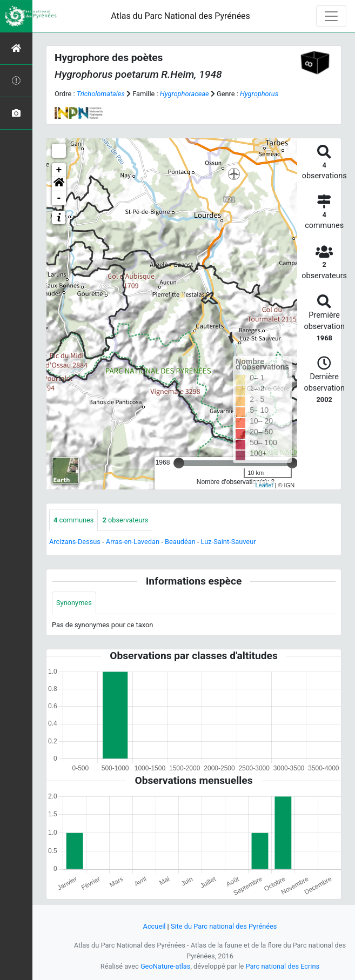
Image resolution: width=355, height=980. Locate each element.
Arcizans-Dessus (75, 542)
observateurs (125, 520)
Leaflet (264, 485)
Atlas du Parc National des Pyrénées (180, 16)
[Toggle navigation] (331, 16)
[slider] (179, 463)
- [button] (59, 198)
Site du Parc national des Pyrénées (224, 926)
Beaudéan (180, 542)
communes (73, 520)
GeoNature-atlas (166, 966)
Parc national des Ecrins (282, 966)
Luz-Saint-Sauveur (229, 542)
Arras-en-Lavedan (133, 542)
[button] (59, 184)
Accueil (155, 926)
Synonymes (74, 603)
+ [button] (59, 170)
